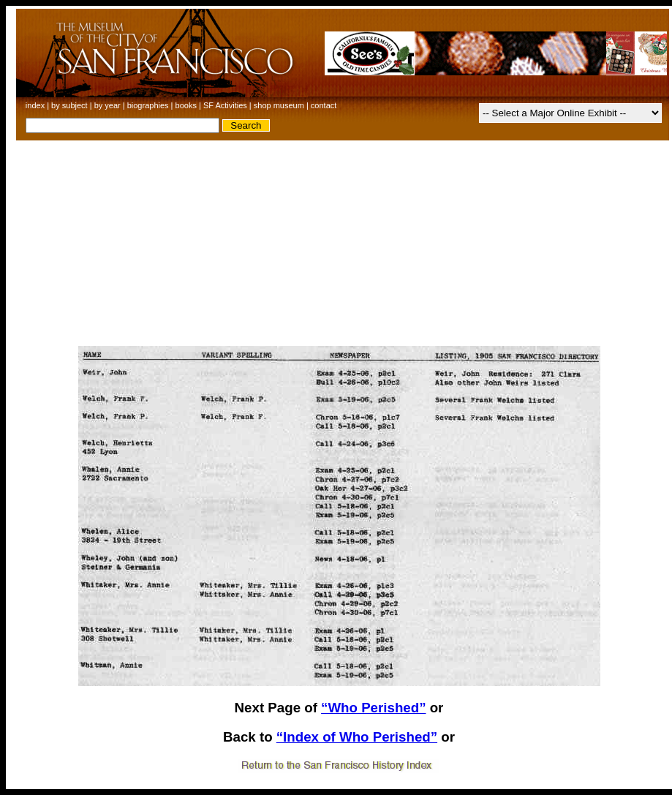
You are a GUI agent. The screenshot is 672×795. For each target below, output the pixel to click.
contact (324, 105)
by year (107, 105)
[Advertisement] (339, 244)
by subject (69, 105)
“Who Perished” (373, 708)
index (35, 105)
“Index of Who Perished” (357, 737)
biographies (148, 105)
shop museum (279, 105)
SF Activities (225, 105)
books (186, 105)
